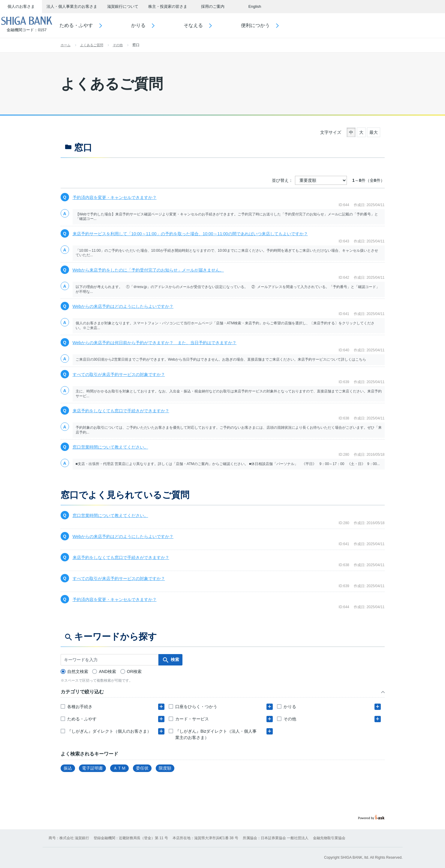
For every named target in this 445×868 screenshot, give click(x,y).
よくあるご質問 (92, 45)
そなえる (209, 25)
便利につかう (271, 25)
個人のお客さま (21, 6)
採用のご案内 (213, 6)
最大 (374, 132)
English (255, 6)
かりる (154, 25)
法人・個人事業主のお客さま (72, 6)
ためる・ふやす (92, 25)
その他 (118, 45)
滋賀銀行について (123, 6)
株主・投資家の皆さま (168, 6)
